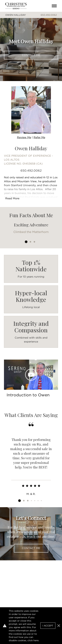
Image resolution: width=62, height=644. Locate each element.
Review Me (24, 137)
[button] (59, 626)
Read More (12, 198)
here (36, 640)
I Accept (48, 626)
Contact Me (31, 55)
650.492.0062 (49, 15)
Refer (39, 137)
